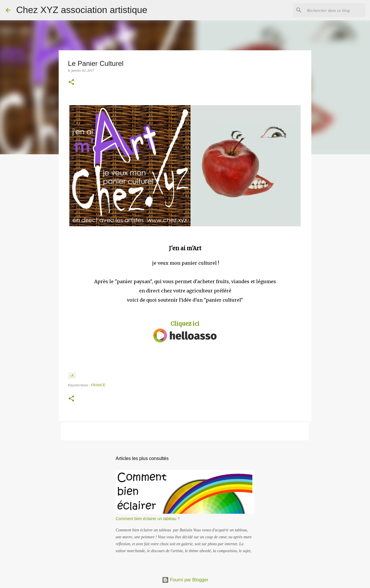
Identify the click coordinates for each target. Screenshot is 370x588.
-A (72, 376)
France (98, 385)
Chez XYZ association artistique (82, 10)
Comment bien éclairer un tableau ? (148, 519)
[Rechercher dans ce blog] (335, 10)
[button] (71, 82)
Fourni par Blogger (185, 580)
